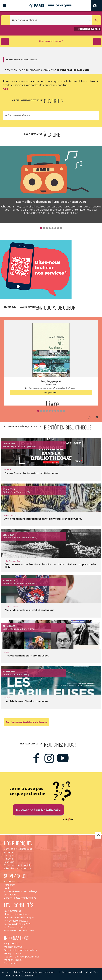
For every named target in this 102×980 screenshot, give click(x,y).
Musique (9, 855)
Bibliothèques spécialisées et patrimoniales (35, 972)
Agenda (8, 852)
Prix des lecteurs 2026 (16, 921)
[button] (96, 6)
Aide (5, 89)
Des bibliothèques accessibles (20, 950)
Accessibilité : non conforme (19, 975)
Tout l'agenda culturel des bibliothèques (26, 722)
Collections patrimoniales (18, 865)
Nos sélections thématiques (19, 917)
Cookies (8, 957)
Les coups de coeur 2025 (18, 924)
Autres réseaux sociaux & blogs (21, 891)
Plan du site (10, 963)
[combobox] (51, 115)
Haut (98, 835)
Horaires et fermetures (16, 914)
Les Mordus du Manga (16, 927)
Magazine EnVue (13, 947)
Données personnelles (27, 957)
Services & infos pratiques (18, 849)
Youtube (9, 888)
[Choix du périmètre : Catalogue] (5, 20)
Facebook (9, 882)
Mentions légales (13, 960)
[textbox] (52, 115)
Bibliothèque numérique (18, 868)
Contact (15, 944)
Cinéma (8, 859)
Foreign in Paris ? (13, 953)
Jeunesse (9, 862)
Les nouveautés (12, 911)
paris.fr (5, 972)
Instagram (10, 885)
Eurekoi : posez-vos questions (20, 898)
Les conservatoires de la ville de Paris (80, 972)
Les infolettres (12, 895)
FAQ (6, 944)
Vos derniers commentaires (19, 930)
